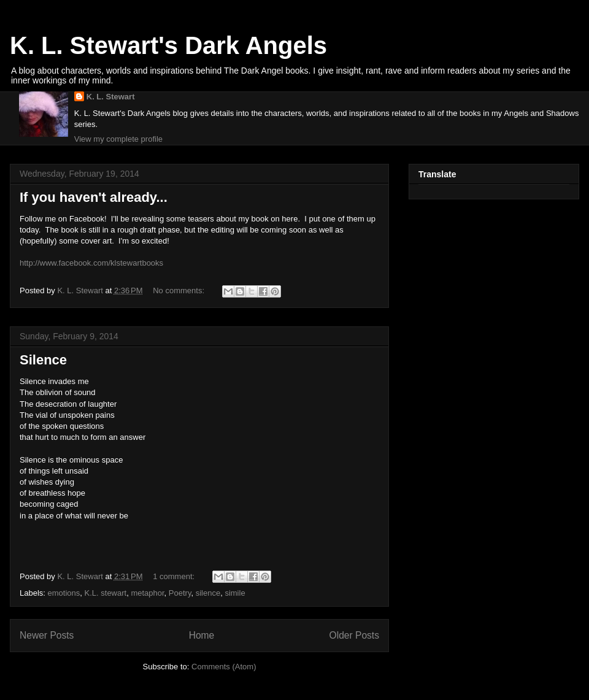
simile (235, 593)
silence (208, 593)
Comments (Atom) (224, 667)
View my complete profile (118, 139)
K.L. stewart (106, 593)
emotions (64, 593)
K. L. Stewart (111, 97)
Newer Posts (47, 635)
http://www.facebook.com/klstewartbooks (91, 263)
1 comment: (175, 576)
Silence (43, 360)
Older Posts (354, 635)
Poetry (180, 593)
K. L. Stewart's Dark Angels (168, 45)
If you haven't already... (94, 197)
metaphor (147, 593)
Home (202, 635)
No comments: (179, 290)
